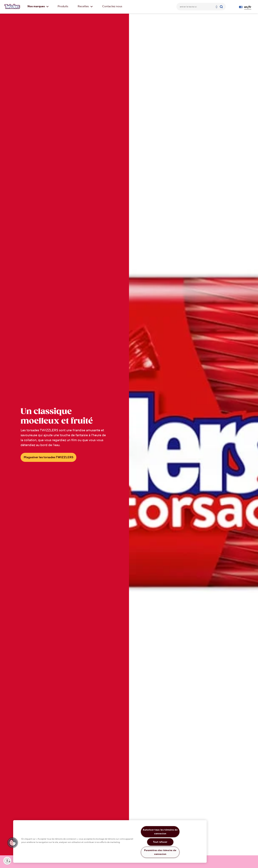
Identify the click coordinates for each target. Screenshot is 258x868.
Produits (63, 6)
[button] (13, 843)
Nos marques (38, 6)
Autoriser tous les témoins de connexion (160, 832)
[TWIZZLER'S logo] (12, 7)
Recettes (85, 6)
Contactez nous (112, 6)
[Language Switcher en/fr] (246, 7)
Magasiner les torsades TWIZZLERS (49, 457)
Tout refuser (160, 842)
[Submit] (222, 7)
